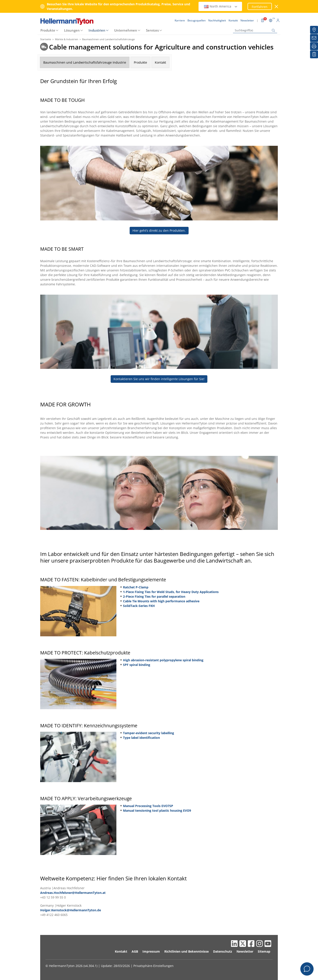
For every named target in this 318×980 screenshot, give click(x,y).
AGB (135, 951)
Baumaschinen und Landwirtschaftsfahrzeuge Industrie (85, 62)
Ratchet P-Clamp (136, 587)
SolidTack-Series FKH (139, 606)
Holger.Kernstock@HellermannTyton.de (71, 910)
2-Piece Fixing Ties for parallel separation (154, 596)
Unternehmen (126, 30)
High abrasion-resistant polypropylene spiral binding (163, 660)
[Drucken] (314, 46)
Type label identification (141, 738)
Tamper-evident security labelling (149, 733)
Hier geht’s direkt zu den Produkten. (159, 230)
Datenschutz (223, 951)
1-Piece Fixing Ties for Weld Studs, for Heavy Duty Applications (171, 592)
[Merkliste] (314, 54)
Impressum (151, 951)
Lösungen (72, 30)
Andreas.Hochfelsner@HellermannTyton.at (73, 893)
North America (221, 6)
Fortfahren (260, 7)
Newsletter (245, 951)
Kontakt (160, 62)
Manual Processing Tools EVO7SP (148, 806)
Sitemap (264, 951)
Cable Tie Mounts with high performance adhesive (161, 601)
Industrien (97, 30)
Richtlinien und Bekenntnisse (186, 951)
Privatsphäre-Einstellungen (153, 966)
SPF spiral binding (137, 665)
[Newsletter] (314, 38)
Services (152, 30)
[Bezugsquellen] (314, 30)
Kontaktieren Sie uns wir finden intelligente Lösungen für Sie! (159, 379)
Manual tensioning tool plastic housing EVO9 (157, 810)
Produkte (48, 30)
